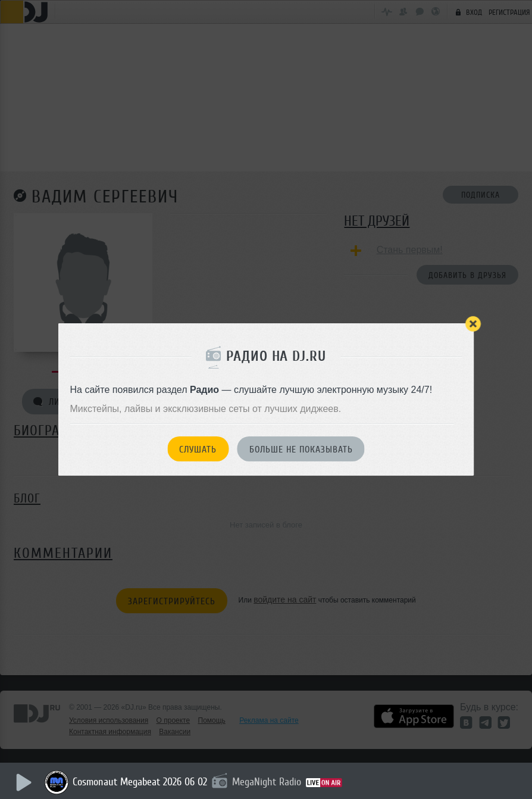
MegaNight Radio (267, 782)
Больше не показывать (301, 450)
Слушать (198, 450)
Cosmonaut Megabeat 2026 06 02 (140, 782)
